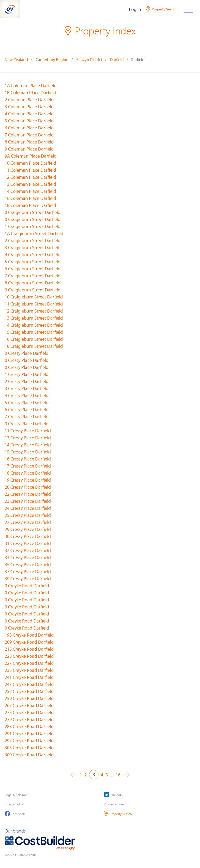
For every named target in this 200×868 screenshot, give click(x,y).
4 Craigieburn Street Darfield (33, 255)
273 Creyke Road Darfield (29, 712)
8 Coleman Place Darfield (29, 142)
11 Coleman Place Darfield (30, 170)
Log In (135, 9)
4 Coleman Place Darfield (29, 114)
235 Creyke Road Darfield (29, 670)
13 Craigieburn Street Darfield (34, 318)
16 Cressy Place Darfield (28, 459)
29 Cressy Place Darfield (28, 529)
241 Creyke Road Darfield (29, 677)
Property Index (114, 804)
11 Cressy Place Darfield (28, 431)
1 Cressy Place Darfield (27, 374)
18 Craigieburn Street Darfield (34, 346)
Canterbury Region (52, 59)
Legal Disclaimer (16, 795)
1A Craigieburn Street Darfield (34, 233)
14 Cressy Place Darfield (28, 445)
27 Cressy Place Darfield (28, 522)
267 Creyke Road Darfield (29, 705)
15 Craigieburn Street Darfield (34, 332)
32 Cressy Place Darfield (28, 550)
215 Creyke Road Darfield (29, 649)
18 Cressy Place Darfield (28, 473)
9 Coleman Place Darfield (29, 149)
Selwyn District (89, 59)
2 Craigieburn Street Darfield (33, 240)
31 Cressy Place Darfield (28, 543)
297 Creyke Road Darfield (29, 741)
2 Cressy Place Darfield (27, 381)
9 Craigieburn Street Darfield (33, 290)
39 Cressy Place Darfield (28, 579)
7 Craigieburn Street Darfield (33, 276)
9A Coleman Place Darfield (31, 156)
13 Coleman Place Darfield (30, 184)
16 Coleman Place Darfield (30, 198)
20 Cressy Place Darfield (28, 487)
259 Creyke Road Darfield (29, 698)
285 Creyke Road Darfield (29, 726)
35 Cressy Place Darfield (28, 564)
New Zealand (16, 59)
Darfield (117, 59)
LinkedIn (113, 795)
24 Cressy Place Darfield (28, 508)
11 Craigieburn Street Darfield (34, 304)
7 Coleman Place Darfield (29, 135)
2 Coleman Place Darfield (29, 100)
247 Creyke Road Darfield (29, 684)
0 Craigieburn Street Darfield (33, 212)
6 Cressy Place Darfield (27, 409)
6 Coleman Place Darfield (29, 128)
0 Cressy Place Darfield (27, 353)
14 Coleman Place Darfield (30, 191)
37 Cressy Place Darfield (28, 571)
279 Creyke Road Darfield (29, 719)
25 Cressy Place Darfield (28, 515)
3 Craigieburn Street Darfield (33, 247)
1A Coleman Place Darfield (31, 85)
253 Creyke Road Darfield (29, 691)
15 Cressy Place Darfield (28, 452)
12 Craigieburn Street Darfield (34, 311)
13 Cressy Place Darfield (28, 438)
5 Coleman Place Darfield (29, 121)
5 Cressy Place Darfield (27, 402)
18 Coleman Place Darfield (30, 205)
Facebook (15, 814)
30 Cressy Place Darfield (28, 536)
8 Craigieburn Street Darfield (33, 283)
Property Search (118, 814)
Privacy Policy (14, 804)
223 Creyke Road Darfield (29, 656)
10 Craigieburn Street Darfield (34, 297)
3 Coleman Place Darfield (29, 107)
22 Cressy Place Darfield (28, 494)
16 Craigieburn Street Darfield (34, 339)
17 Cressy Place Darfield (28, 466)
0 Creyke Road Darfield (27, 586)
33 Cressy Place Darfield (28, 557)
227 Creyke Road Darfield (29, 663)
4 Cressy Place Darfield (27, 395)
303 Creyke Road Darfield (29, 748)
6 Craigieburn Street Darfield (33, 269)
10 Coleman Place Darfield (30, 163)
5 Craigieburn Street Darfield (33, 262)
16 (118, 775)
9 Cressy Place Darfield (27, 424)
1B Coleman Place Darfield (30, 92)
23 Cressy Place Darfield (28, 501)
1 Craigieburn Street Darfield (33, 226)
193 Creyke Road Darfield (29, 635)
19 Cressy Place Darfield (28, 480)
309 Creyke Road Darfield (29, 755)
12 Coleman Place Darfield (30, 177)
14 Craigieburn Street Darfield (34, 325)
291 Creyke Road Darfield (29, 734)
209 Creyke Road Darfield (29, 642)
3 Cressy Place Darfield (27, 388)
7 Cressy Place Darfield (27, 417)
